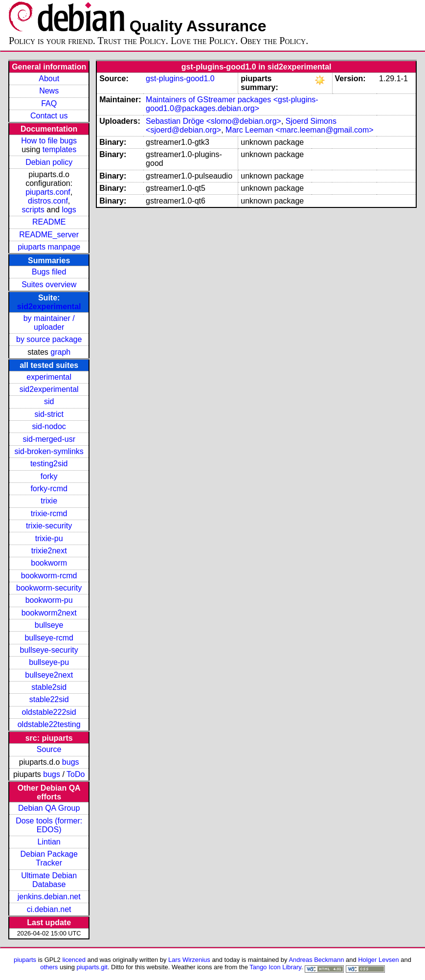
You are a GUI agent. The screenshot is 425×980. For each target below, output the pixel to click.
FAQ (49, 103)
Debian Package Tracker (49, 858)
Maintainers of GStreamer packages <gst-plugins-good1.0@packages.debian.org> (232, 104)
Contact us (49, 116)
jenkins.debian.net (49, 897)
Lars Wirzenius (189, 960)
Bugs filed (49, 272)
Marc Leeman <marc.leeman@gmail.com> (300, 130)
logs (69, 210)
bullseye (49, 625)
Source (49, 749)
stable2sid (49, 687)
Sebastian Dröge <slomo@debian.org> (213, 121)
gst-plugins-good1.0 (180, 79)
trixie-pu (49, 538)
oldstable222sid (49, 712)
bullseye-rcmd (49, 638)
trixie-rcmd (49, 513)
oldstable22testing (49, 724)
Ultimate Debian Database (49, 880)
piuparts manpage (49, 247)
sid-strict (49, 414)
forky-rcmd (49, 489)
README (49, 222)
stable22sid (49, 699)
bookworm (49, 563)
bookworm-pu (49, 600)
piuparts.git (92, 967)
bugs (71, 762)
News (49, 91)
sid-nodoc (49, 426)
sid (49, 401)
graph (60, 352)
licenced (74, 960)
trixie (49, 501)
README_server (49, 235)
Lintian (49, 842)
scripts (33, 210)
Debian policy (49, 162)
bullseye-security (49, 650)
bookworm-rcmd (49, 576)
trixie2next (49, 551)
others (49, 967)
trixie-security (49, 526)
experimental (49, 377)
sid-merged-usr (49, 439)
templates (59, 149)
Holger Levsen (379, 960)
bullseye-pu (49, 662)
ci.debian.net (49, 909)
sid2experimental (49, 307)
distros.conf (48, 201)
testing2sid (49, 464)
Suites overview (49, 285)
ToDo (76, 774)
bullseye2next (49, 675)
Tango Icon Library (275, 967)
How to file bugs (49, 141)
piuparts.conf (48, 192)
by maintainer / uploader (49, 323)
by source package (49, 339)
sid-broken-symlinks (49, 451)
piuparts (25, 960)
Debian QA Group (49, 808)
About (49, 79)
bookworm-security (49, 588)
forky (49, 476)
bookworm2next (49, 613)
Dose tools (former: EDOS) (49, 825)
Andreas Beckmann (316, 960)
